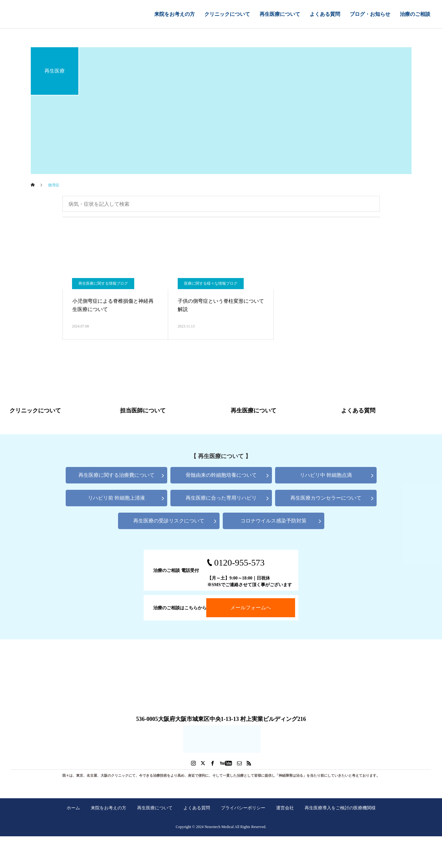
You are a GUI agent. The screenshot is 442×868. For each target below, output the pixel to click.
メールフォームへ (251, 608)
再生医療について (280, 14)
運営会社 (285, 808)
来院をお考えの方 (175, 14)
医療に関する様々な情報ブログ (211, 283)
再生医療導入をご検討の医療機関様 (340, 808)
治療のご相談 (415, 14)
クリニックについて (227, 14)
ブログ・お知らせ (370, 14)
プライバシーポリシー (243, 808)
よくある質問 (325, 14)
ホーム (73, 808)
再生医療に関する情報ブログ (103, 283)
